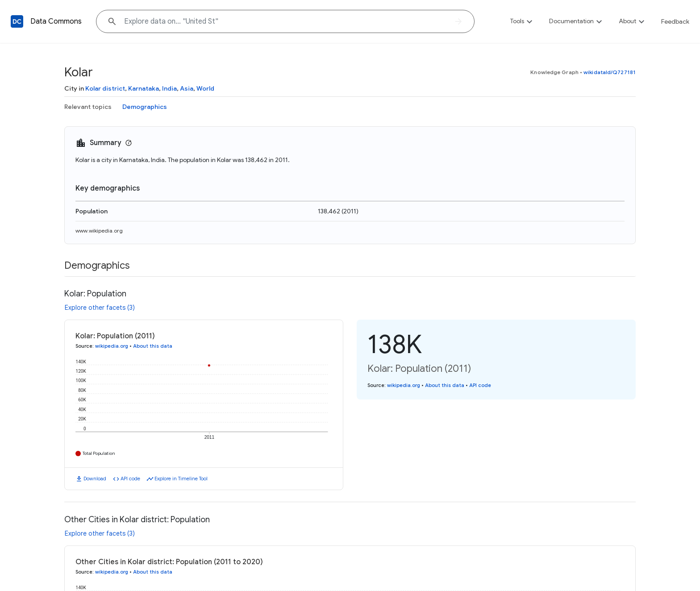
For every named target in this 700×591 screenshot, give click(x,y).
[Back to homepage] (17, 21)
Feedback (675, 21)
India (169, 88)
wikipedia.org (112, 346)
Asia (187, 88)
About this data (153, 346)
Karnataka (144, 88)
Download (95, 479)
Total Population (99, 453)
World (205, 88)
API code (130, 479)
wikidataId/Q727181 (610, 72)
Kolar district (105, 88)
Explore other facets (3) (100, 308)
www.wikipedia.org (99, 231)
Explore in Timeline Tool (181, 479)
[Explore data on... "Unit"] (285, 21)
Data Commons (56, 21)
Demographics (145, 107)
